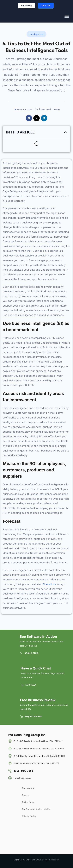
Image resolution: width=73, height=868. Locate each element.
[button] (29, 118)
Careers (26, 795)
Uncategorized (36, 34)
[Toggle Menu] (67, 18)
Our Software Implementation (37, 809)
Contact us (49, 584)
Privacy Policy (29, 816)
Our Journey (28, 788)
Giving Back (28, 802)
